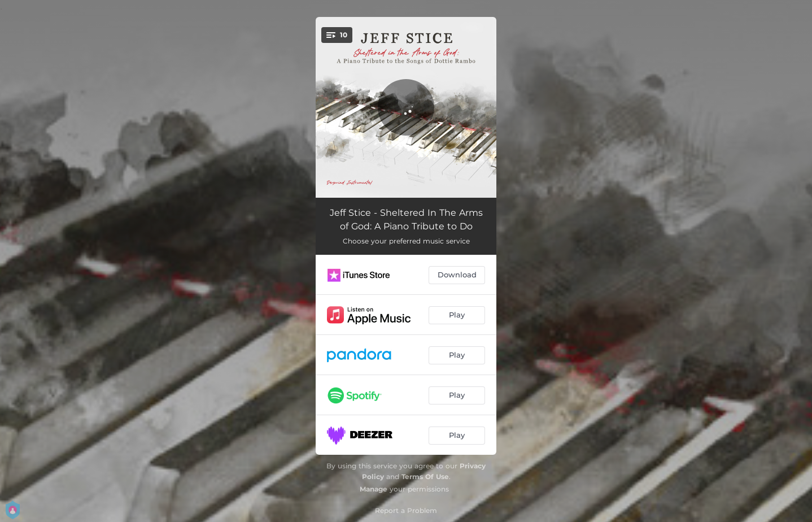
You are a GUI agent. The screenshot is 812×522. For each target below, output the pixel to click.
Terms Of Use (425, 477)
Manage (374, 489)
